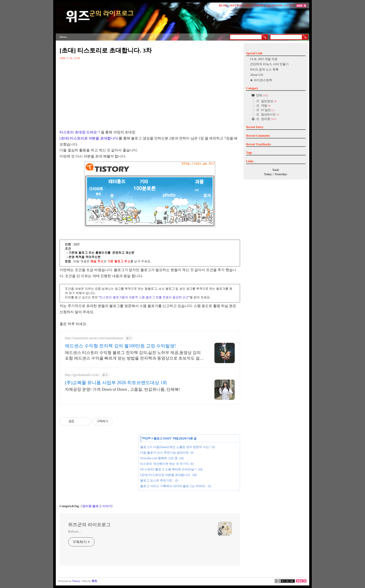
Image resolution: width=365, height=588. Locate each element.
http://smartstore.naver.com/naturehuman (94, 338)
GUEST (290, 5)
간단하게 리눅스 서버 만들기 (269, 64)
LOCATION (274, 5)
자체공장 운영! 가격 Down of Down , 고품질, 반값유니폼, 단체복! (122, 389)
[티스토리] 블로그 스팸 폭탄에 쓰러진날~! (168, 469)
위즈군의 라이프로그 (89, 525)
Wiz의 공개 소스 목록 (264, 69)
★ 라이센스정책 (261, 80)
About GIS (257, 75)
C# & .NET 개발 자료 (264, 59)
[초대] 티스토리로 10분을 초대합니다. (89, 138)
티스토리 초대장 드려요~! (80, 132)
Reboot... (75, 532)
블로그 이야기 (162, 438)
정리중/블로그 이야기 (97, 506)
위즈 (94, 581)
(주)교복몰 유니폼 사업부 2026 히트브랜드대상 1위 (116, 383)
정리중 (146, 438)
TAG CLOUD (254, 5)
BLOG (224, 5)
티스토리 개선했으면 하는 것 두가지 (165, 464)
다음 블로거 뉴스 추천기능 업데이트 (165, 453)
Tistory (76, 581)
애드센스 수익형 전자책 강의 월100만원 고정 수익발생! (120, 346)
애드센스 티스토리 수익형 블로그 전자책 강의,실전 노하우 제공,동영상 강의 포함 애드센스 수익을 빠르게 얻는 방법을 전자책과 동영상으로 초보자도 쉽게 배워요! (134, 356)
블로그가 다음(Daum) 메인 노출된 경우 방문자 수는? (175, 447)
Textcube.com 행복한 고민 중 (159, 458)
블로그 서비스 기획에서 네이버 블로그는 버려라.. (173, 486)
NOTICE (236, 5)
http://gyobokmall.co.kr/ (82, 375)
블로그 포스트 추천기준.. (157, 480)
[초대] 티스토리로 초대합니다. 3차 (106, 50)
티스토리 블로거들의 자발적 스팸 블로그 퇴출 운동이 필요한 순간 (144, 297)
